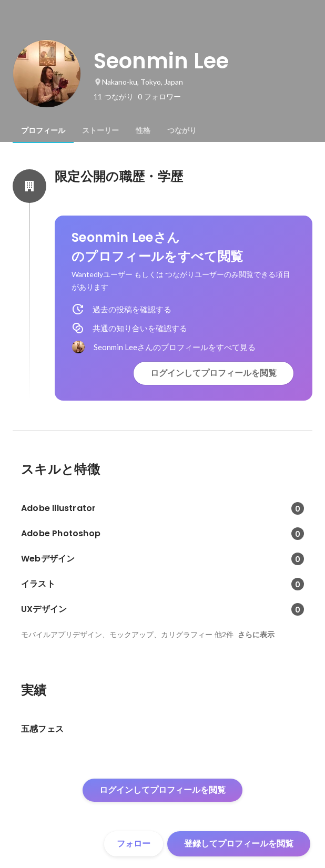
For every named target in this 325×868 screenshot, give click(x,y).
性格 (143, 130)
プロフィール (43, 130)
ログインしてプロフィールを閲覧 (214, 373)
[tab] (43, 130)
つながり (182, 130)
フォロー (134, 844)
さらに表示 (256, 635)
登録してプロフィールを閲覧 (239, 844)
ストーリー (100, 130)
